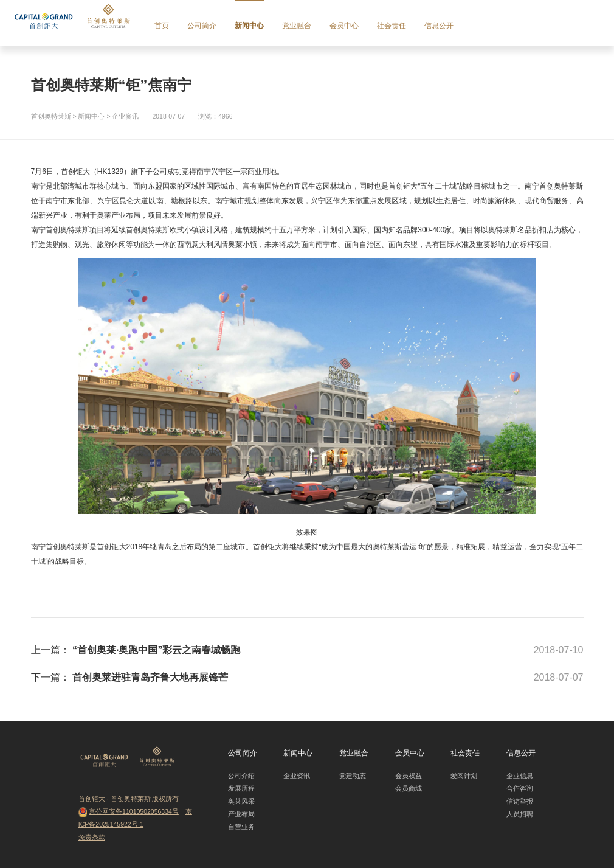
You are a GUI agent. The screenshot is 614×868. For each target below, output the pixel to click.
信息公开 (439, 26)
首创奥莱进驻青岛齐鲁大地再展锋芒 (150, 677)
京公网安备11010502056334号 (134, 811)
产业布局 (241, 814)
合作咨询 (520, 788)
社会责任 (392, 26)
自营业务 (241, 827)
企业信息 (520, 776)
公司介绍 (241, 776)
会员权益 (409, 776)
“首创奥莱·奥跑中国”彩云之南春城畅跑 (156, 650)
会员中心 (344, 26)
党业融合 (297, 26)
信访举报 (520, 801)
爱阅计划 (464, 776)
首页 (162, 26)
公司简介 (202, 26)
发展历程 (241, 788)
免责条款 (92, 837)
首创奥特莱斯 (51, 116)
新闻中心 (249, 26)
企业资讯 (125, 116)
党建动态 (353, 776)
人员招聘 (520, 814)
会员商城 (409, 788)
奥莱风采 (241, 801)
